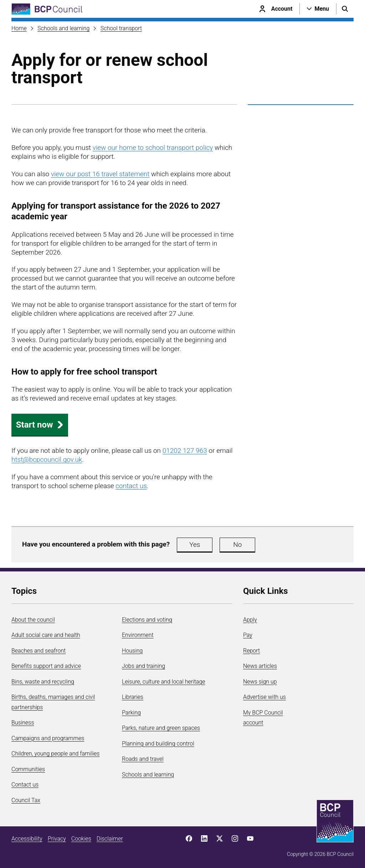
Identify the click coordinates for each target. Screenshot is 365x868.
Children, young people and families (55, 754)
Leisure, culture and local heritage (164, 682)
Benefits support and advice (46, 666)
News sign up (260, 682)
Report (251, 651)
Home (19, 28)
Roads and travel (143, 759)
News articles (260, 666)
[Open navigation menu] (318, 9)
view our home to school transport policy (153, 148)
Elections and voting (147, 620)
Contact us (25, 785)
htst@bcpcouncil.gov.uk (47, 459)
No (237, 545)
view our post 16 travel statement (100, 174)
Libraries (133, 697)
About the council (33, 620)
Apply (250, 620)
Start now (40, 425)
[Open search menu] (345, 9)
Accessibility (27, 839)
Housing (132, 651)
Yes (195, 545)
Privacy (57, 839)
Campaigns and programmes (48, 738)
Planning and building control (158, 744)
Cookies (81, 839)
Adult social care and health (46, 635)
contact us (131, 486)
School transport (121, 28)
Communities (28, 769)
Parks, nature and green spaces (161, 728)
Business (23, 723)
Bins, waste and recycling (43, 682)
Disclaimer (110, 839)
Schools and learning (63, 28)
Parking (131, 713)
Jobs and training (143, 666)
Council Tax (26, 800)
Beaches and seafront (39, 651)
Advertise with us (264, 697)
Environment (138, 635)
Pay (248, 635)
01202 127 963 (185, 451)
